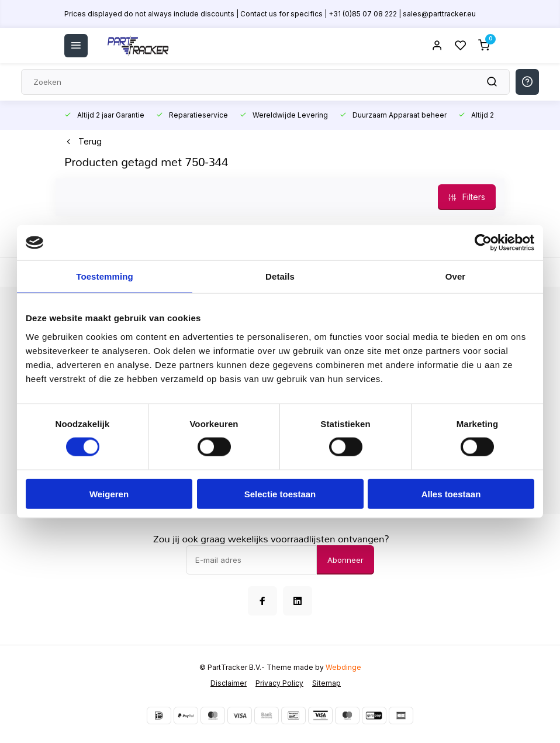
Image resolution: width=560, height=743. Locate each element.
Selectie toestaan (280, 493)
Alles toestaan (451, 493)
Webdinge (343, 667)
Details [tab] (280, 276)
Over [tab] (456, 276)
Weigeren (109, 493)
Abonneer (345, 560)
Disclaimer (229, 683)
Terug (83, 141)
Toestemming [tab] (105, 276)
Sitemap (326, 683)
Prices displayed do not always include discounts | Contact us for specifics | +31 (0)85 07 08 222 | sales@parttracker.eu (270, 14)
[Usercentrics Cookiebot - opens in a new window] (483, 243)
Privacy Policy (279, 683)
